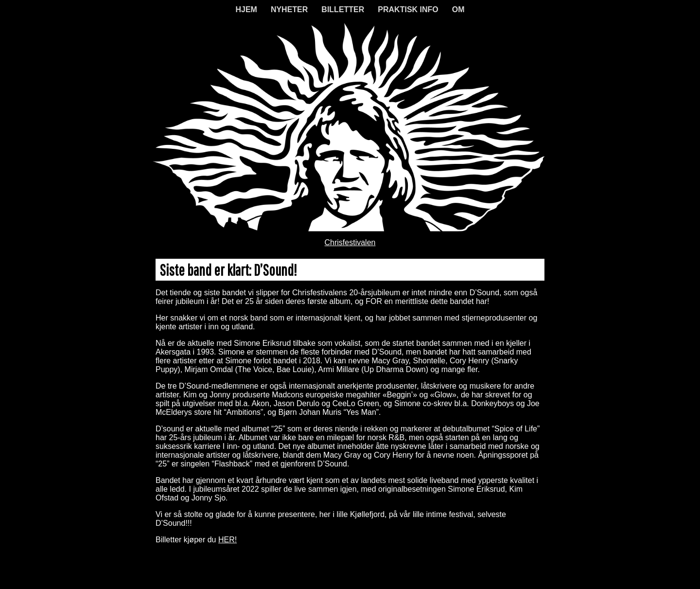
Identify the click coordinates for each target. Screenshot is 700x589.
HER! (227, 540)
